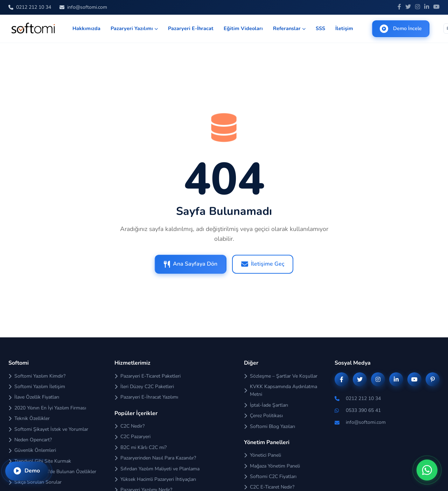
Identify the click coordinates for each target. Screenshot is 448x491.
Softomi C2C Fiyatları (270, 476)
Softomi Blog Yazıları (269, 426)
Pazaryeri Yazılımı (134, 28)
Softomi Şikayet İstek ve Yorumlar (48, 429)
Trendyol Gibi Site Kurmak (40, 461)
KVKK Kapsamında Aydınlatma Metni (281, 390)
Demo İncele (401, 29)
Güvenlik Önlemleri (32, 450)
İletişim (344, 28)
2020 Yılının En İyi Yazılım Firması (47, 408)
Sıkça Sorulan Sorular (35, 482)
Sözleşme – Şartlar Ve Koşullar (281, 376)
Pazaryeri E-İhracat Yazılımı (146, 397)
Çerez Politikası (263, 416)
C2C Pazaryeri (132, 437)
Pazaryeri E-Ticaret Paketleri (148, 376)
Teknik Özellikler (29, 418)
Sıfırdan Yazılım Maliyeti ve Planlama (157, 469)
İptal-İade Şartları (266, 405)
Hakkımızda (86, 28)
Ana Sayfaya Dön (191, 264)
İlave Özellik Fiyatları (34, 397)
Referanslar (289, 28)
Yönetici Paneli (262, 455)
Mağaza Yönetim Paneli (272, 466)
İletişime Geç (263, 264)
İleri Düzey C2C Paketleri (144, 387)
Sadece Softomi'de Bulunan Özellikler (52, 472)
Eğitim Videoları (243, 28)
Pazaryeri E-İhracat (191, 28)
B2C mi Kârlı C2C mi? (141, 447)
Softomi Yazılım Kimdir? (37, 376)
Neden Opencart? (30, 440)
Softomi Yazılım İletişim (37, 387)
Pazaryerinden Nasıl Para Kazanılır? (155, 458)
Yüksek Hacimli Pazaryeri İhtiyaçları (155, 479)
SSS (320, 28)
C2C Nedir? (129, 426)
